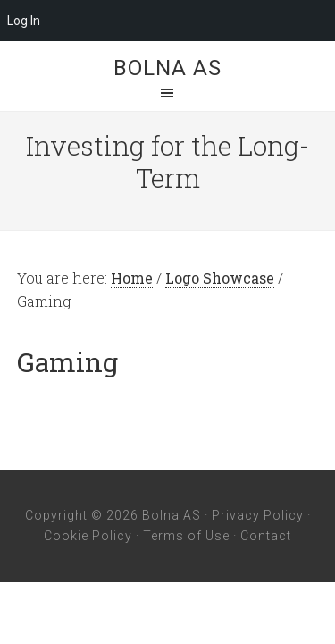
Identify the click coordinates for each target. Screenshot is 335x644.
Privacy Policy (258, 515)
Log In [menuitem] (24, 21)
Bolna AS (167, 68)
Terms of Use (186, 536)
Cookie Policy (88, 536)
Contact (266, 536)
